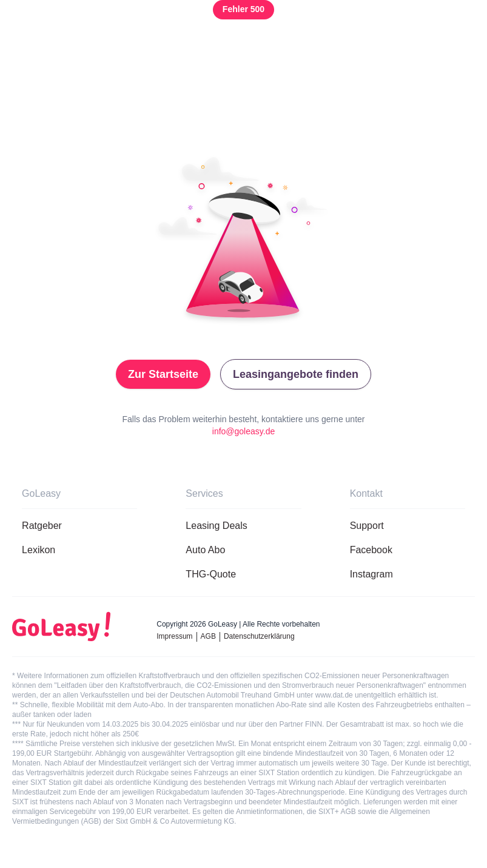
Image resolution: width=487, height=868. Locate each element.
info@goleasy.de (243, 431)
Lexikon (39, 550)
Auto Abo (205, 550)
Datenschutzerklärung (259, 636)
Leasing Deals (216, 526)
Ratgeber (42, 526)
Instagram (371, 574)
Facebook (371, 550)
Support (367, 526)
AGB (208, 636)
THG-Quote (211, 574)
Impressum (174, 636)
